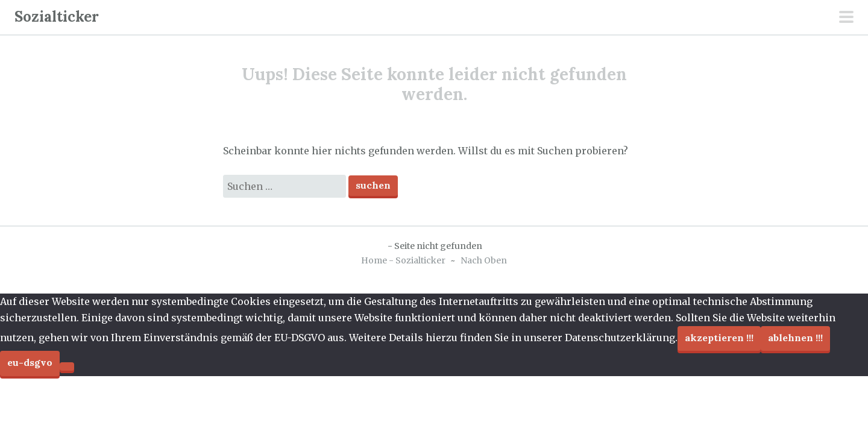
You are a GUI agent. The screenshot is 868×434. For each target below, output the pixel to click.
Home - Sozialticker (403, 260)
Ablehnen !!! (795, 338)
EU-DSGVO (30, 362)
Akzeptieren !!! (719, 338)
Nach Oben (484, 260)
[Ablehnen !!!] (67, 366)
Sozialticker (57, 17)
